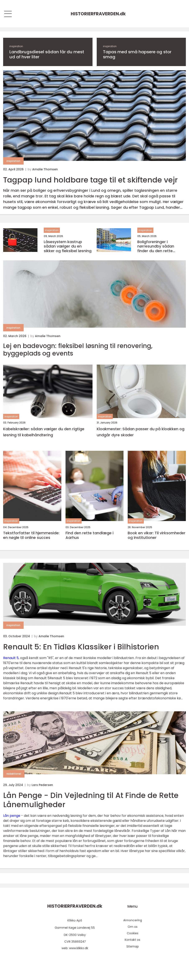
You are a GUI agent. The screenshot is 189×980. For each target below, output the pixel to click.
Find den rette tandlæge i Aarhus (89, 535)
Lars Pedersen (42, 785)
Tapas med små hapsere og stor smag (137, 54)
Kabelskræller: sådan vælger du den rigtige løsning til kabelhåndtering (44, 432)
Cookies (133, 933)
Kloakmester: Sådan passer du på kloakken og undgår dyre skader (141, 432)
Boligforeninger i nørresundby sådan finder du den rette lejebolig (156, 246)
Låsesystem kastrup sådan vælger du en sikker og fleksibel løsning (68, 246)
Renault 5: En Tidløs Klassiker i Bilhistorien (81, 647)
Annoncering (133, 920)
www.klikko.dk (79, 948)
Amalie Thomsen (45, 169)
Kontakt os (132, 940)
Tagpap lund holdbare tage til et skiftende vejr (90, 180)
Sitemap (133, 946)
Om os (133, 927)
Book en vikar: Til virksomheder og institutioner (157, 535)
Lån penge (12, 816)
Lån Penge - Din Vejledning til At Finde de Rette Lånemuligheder (91, 800)
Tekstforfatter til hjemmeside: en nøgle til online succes (31, 535)
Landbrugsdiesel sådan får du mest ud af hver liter (47, 54)
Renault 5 (11, 658)
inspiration (16, 46)
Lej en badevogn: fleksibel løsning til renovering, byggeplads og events (78, 350)
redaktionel (14, 774)
